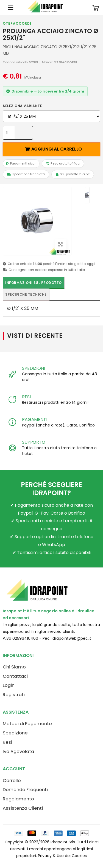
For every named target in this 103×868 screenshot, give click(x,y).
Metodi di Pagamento (27, 724)
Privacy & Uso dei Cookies (62, 856)
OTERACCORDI (17, 23)
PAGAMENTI (35, 419)
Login (9, 685)
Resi (7, 742)
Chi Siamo (14, 667)
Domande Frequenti (25, 790)
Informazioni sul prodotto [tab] (34, 283)
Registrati (14, 695)
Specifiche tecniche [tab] (26, 294)
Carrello (12, 781)
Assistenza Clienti (23, 808)
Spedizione (15, 733)
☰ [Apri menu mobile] (11, 7)
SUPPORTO (34, 442)
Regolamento (18, 799)
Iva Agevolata (18, 752)
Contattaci (15, 676)
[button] (96, 8)
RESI (26, 397)
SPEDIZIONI (33, 368)
